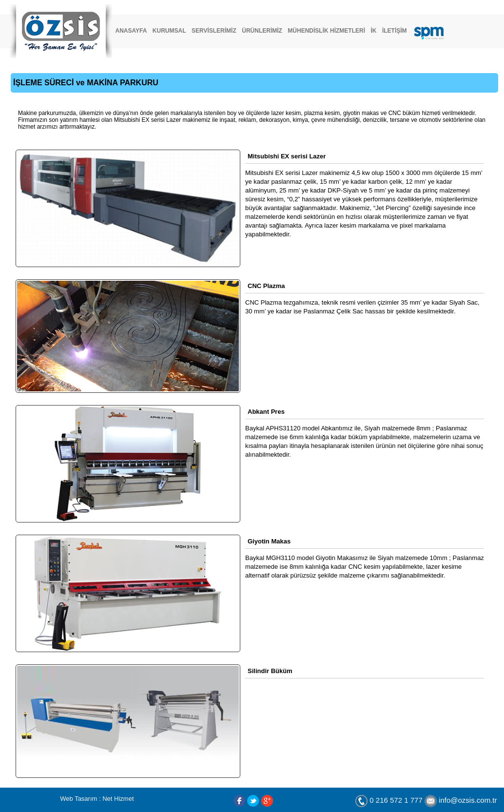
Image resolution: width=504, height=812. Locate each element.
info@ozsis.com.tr (468, 801)
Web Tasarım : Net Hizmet (97, 799)
